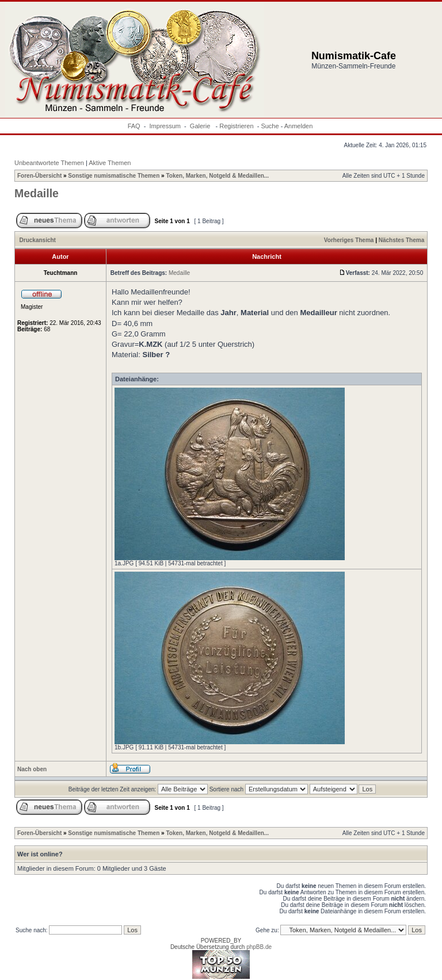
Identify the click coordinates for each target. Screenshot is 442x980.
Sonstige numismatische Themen (114, 176)
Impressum (165, 126)
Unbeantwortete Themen (49, 163)
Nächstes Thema (401, 240)
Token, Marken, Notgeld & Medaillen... (217, 176)
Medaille (37, 193)
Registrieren (236, 126)
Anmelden (299, 126)
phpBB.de (259, 947)
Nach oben (32, 769)
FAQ (134, 126)
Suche (270, 126)
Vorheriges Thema (349, 240)
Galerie (201, 126)
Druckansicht (38, 240)
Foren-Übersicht (39, 176)
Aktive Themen (110, 163)
